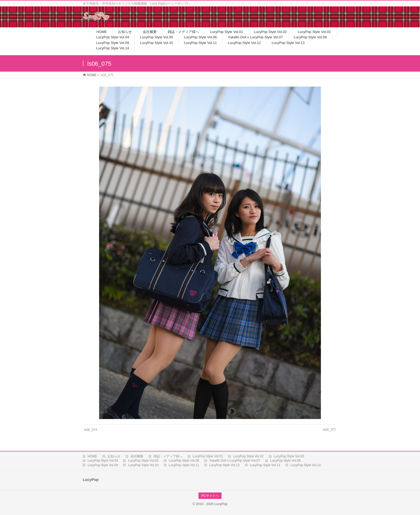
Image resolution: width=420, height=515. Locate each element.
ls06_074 (91, 430)
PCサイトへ (210, 496)
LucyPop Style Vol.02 (248, 456)
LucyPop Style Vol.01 (208, 456)
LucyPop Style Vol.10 (143, 465)
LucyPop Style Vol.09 (103, 465)
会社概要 (137, 456)
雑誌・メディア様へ (168, 456)
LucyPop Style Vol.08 (285, 461)
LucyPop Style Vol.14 (305, 465)
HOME (92, 456)
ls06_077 (330, 430)
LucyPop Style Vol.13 (265, 465)
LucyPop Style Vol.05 (143, 461)
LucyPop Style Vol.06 (184, 461)
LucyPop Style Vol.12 (224, 465)
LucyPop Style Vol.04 (103, 461)
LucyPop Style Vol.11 (184, 465)
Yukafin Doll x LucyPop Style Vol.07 (235, 461)
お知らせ (114, 456)
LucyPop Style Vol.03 (289, 456)
